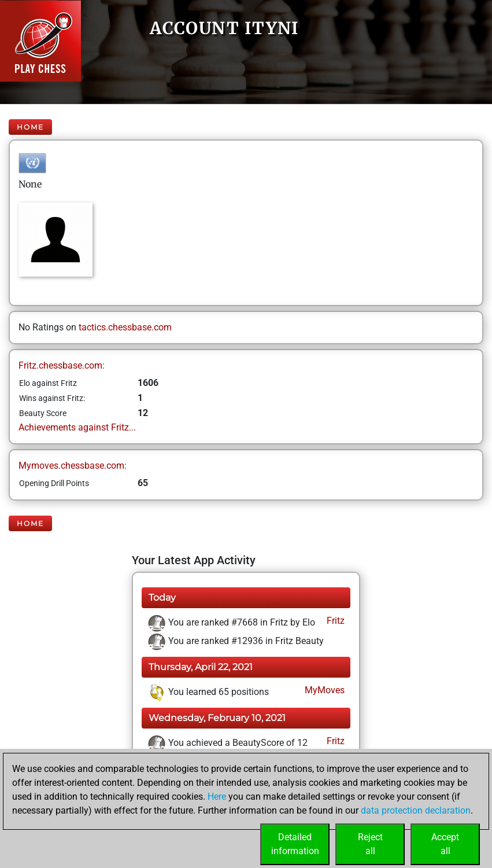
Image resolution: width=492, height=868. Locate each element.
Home (30, 127)
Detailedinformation (295, 844)
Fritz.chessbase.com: (62, 365)
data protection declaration (416, 810)
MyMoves (323, 690)
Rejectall (370, 844)
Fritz (334, 621)
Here (217, 797)
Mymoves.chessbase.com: (73, 466)
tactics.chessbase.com (125, 327)
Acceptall (445, 844)
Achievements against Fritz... (77, 427)
